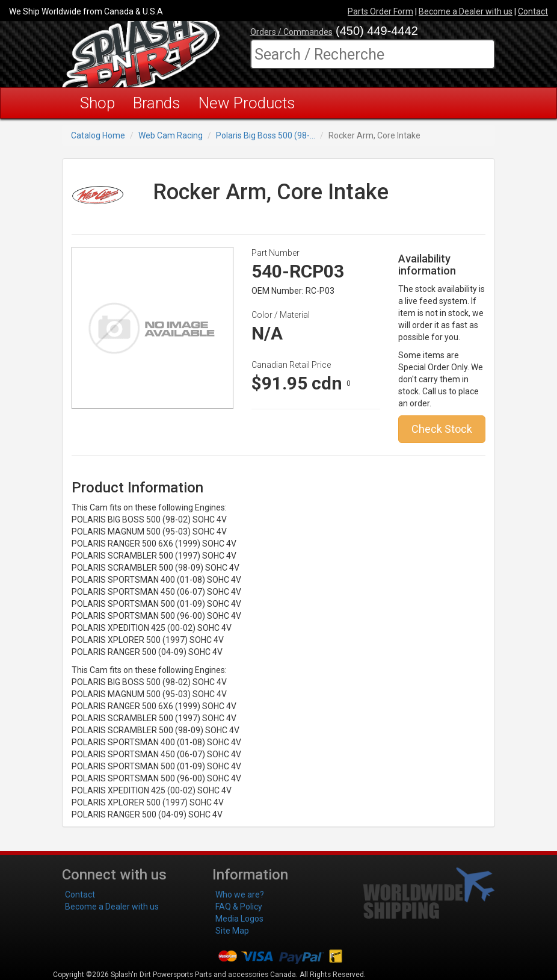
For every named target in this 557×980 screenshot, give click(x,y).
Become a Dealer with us (466, 11)
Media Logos (239, 919)
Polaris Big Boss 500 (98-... (266, 135)
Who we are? (240, 895)
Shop (97, 103)
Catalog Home (98, 135)
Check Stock (442, 429)
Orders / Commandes (291, 32)
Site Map (232, 931)
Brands (157, 103)
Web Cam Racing (171, 135)
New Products (247, 103)
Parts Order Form (380, 11)
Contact (533, 11)
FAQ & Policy (239, 907)
